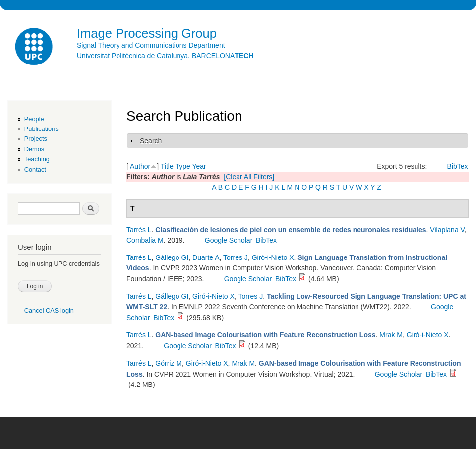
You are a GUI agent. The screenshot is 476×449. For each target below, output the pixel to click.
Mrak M (391, 335)
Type (182, 166)
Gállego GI (172, 257)
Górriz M (169, 363)
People (34, 119)
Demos (34, 149)
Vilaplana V (447, 230)
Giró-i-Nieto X (273, 257)
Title (167, 166)
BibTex (458, 166)
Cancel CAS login (49, 310)
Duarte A (206, 257)
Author (140, 166)
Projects (36, 139)
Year (199, 166)
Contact (35, 169)
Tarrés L (139, 230)
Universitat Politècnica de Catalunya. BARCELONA (165, 56)
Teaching (37, 159)
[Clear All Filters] (249, 177)
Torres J (236, 257)
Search (151, 141)
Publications (41, 129)
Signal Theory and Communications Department (151, 45)
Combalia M (145, 240)
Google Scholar (229, 240)
